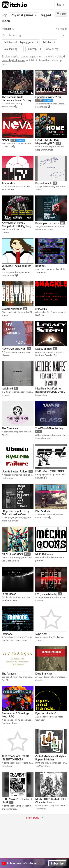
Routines (40, 266)
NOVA (6, 140)
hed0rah (39, 478)
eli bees (5, 395)
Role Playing (10, 49)
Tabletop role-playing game (18, 42)
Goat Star (40, 720)
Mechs (47, 42)
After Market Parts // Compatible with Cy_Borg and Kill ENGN (16, 226)
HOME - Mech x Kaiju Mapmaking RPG (48, 142)
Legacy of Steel (44, 349)
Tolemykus (40, 809)
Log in (61, 4)
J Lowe (5, 435)
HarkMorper (8, 478)
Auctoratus (8, 183)
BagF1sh (40, 315)
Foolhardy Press (9, 723)
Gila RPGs (7, 147)
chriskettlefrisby (9, 809)
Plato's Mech (43, 511)
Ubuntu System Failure (15, 471)
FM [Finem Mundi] (46, 594)
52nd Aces (41, 634)
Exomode (7, 634)
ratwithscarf (8, 766)
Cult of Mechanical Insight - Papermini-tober (51, 758)
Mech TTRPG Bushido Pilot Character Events (51, 801)
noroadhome (8, 275)
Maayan (6, 355)
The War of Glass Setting (49, 428)
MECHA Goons (44, 554)
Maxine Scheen (9, 600)
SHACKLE (41, 309)
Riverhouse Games (44, 230)
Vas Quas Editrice (10, 561)
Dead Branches (44, 674)
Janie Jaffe (40, 272)
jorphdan (40, 560)
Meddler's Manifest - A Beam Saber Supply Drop (49, 390)
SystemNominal (43, 438)
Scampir (39, 640)
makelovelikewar (10, 521)
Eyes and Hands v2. (46, 713)
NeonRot (40, 600)
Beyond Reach (43, 183)
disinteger (40, 680)
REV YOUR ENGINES (14, 349)
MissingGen (41, 395)
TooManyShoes (43, 766)
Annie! (38, 190)
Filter (61, 14)
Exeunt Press (41, 518)
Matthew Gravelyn (44, 355)
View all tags (52, 49)
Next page (33, 817)
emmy (5, 315)
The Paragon (9, 674)
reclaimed (7, 388)
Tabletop (32, 49)
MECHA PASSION (12, 554)
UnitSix (5, 232)
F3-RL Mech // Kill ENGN (50, 471)
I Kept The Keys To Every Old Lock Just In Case (15, 513)
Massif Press (8, 107)
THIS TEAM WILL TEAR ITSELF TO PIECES (15, 758)
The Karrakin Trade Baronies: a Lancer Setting (16, 99)
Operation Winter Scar (48, 97)
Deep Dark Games (44, 150)
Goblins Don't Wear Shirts (14, 640)
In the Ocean (9, 594)
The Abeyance (10, 428)
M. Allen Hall (8, 190)
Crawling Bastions (12, 309)
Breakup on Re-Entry (47, 223)
